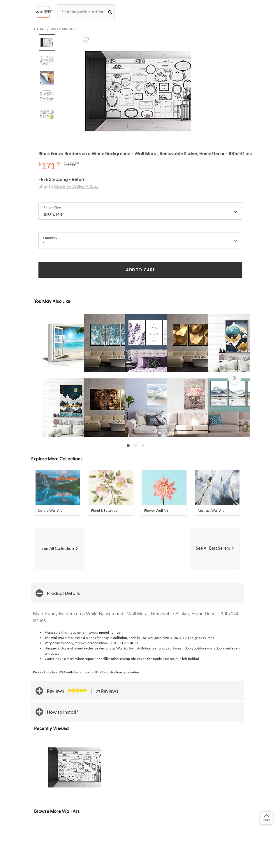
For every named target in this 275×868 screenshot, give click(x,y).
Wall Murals (64, 29)
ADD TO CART (140, 270)
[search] (110, 12)
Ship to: (68, 186)
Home (40, 29)
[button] (235, 378)
